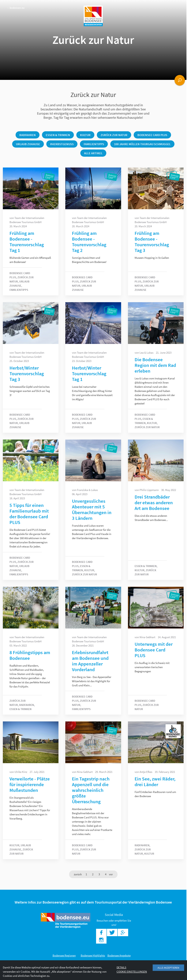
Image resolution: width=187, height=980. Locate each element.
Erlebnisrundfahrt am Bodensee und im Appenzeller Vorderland (90, 661)
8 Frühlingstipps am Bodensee (30, 655)
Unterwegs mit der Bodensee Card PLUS (154, 650)
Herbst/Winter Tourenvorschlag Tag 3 (27, 374)
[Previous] (78, 874)
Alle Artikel (93, 153)
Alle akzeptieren (168, 968)
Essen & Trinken (58, 135)
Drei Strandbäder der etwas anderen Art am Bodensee (154, 503)
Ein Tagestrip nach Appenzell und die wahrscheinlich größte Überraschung (91, 790)
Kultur (85, 135)
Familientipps (94, 144)
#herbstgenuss (62, 144)
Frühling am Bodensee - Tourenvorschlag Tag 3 (152, 242)
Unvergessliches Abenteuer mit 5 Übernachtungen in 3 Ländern (92, 510)
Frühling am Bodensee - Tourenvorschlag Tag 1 (27, 242)
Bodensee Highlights (93, 955)
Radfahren (28, 135)
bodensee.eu (16, 8)
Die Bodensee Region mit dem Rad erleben (155, 365)
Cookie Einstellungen (132, 972)
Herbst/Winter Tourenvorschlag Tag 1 (89, 374)
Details (121, 967)
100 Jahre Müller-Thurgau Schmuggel (142, 144)
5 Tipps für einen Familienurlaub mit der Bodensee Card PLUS (29, 514)
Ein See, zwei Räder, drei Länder (155, 782)
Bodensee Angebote (119, 955)
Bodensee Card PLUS (152, 135)
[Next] (111, 874)
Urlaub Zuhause (28, 144)
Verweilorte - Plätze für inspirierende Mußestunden (30, 784)
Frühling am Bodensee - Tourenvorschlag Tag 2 (89, 242)
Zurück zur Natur (114, 135)
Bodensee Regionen (64, 955)
